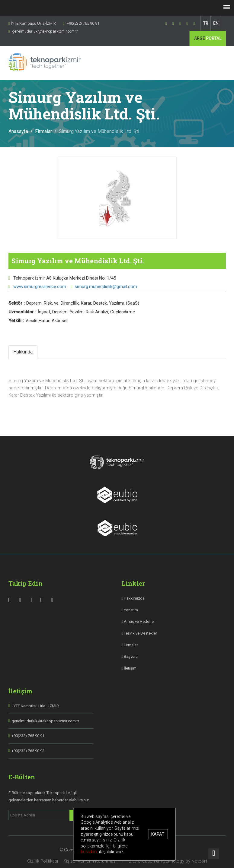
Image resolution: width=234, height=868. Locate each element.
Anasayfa (18, 131)
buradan (89, 852)
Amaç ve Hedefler (138, 621)
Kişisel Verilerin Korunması (90, 861)
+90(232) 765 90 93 (28, 751)
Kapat (158, 834)
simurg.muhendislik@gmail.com (106, 287)
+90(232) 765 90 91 (28, 736)
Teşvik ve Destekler (139, 633)
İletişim (129, 668)
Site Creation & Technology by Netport (168, 861)
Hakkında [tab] (23, 352)
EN (216, 23)
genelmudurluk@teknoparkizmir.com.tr (45, 721)
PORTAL (208, 38)
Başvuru (130, 656)
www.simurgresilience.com (39, 287)
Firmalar (43, 131)
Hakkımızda (133, 598)
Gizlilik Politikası (43, 861)
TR (206, 23)
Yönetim (130, 610)
